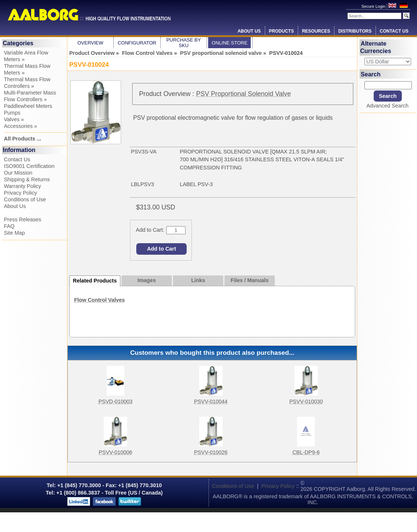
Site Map (15, 233)
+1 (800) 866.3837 (78, 493)
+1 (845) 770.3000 (79, 485)
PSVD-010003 (116, 402)
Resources (316, 31)
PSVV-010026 (211, 452)
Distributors (355, 31)
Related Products (95, 281)
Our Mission (18, 173)
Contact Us (394, 31)
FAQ (9, 226)
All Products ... (23, 139)
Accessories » (21, 126)
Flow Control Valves (147, 53)
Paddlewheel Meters (28, 106)
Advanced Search (387, 106)
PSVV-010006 (115, 452)
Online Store (230, 43)
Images (147, 280)
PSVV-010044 (211, 402)
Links (198, 280)
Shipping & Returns (27, 179)
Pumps (12, 113)
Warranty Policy (23, 186)
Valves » (14, 119)
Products (281, 31)
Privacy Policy (21, 193)
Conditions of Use (25, 199)
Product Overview (92, 53)
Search (371, 74)
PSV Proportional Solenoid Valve (244, 94)
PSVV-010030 (306, 402)
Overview (90, 43)
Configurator (137, 43)
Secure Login (374, 6)
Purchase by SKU (184, 43)
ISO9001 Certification (29, 166)
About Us (249, 31)
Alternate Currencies (376, 47)
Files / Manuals (250, 280)
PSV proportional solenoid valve (221, 53)
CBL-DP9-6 (306, 452)
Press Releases (23, 219)
